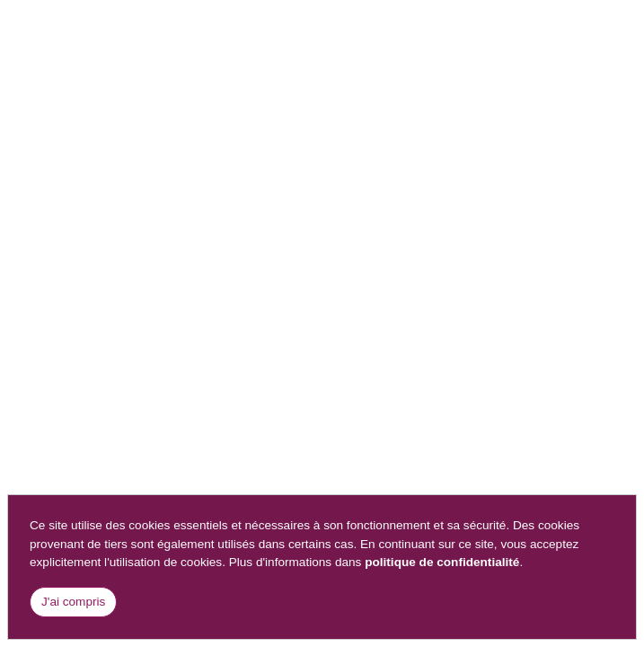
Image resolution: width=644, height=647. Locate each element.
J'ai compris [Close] (73, 602)
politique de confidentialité (442, 562)
